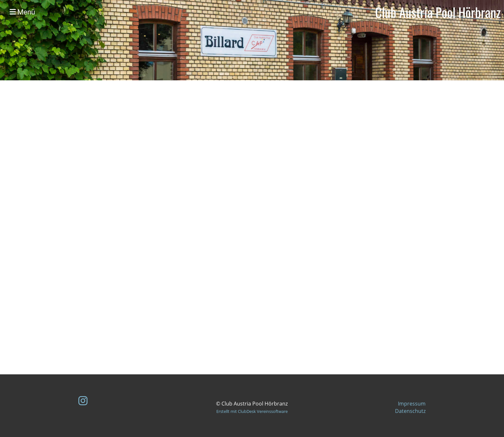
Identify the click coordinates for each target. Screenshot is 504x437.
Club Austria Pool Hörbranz (438, 12)
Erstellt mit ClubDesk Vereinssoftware (252, 411)
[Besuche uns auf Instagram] (83, 401)
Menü (22, 12)
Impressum (412, 404)
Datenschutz (410, 411)
